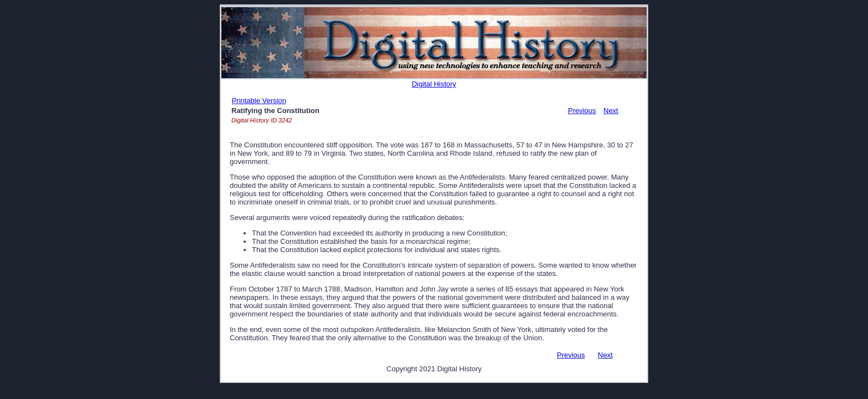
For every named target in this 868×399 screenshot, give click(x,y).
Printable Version (259, 101)
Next (611, 111)
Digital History (434, 84)
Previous (582, 111)
